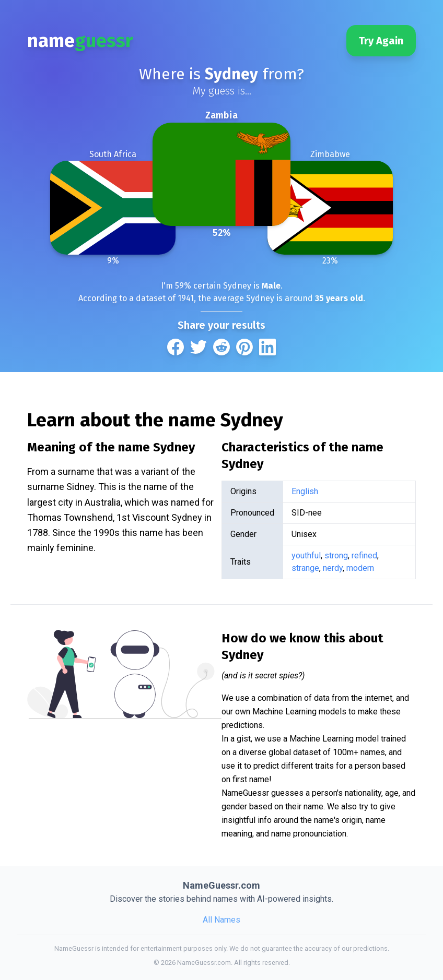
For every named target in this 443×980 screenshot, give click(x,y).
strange (305, 568)
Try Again (381, 41)
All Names (221, 920)
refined (364, 555)
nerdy (333, 568)
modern (360, 568)
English (305, 491)
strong (336, 555)
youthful (306, 555)
